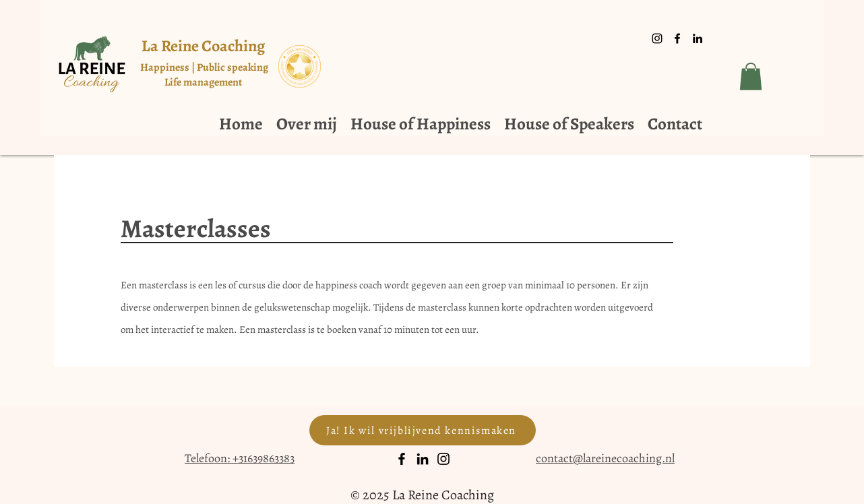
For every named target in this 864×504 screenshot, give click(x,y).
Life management (204, 82)
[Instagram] (443, 459)
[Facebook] (402, 459)
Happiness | (168, 67)
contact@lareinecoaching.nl (605, 458)
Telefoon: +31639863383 (240, 458)
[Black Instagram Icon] (657, 38)
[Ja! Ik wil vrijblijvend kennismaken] (423, 430)
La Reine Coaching (203, 46)
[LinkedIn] (423, 459)
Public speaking (233, 67)
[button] (751, 76)
